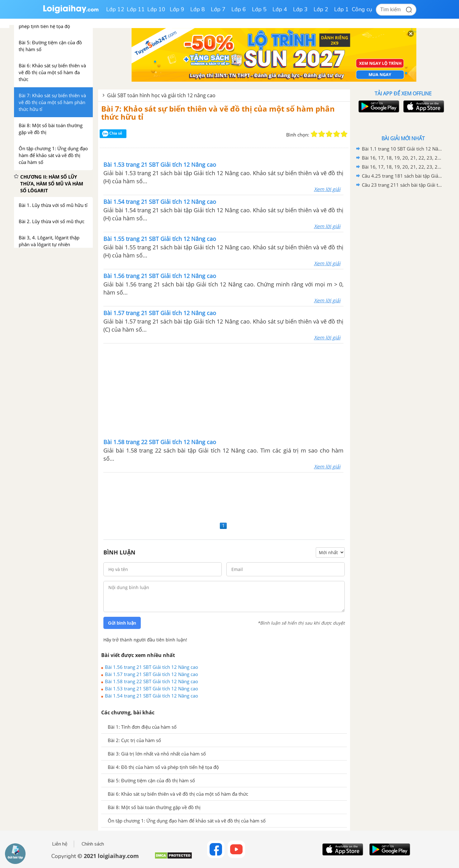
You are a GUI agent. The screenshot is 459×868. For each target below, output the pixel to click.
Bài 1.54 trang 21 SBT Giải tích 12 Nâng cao (151, 696)
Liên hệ (60, 844)
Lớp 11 (136, 9)
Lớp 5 (259, 9)
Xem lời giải (327, 189)
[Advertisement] (224, 390)
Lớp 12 (115, 9)
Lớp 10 (156, 9)
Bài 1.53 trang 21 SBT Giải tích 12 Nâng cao (151, 688)
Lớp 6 (239, 9)
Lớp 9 (177, 9)
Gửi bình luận (122, 623)
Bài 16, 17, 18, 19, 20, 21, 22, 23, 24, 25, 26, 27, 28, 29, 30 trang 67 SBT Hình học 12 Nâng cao (402, 167)
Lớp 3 (300, 9)
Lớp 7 (218, 9)
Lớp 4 (280, 9)
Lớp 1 (341, 9)
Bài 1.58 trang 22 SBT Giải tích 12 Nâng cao (151, 681)
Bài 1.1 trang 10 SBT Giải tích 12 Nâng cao (402, 149)
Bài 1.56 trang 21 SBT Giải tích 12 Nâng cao (151, 667)
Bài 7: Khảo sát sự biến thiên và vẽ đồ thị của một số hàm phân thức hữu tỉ (218, 113)
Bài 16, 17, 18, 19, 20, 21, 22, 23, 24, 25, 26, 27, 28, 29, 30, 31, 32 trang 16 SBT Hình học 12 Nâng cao (402, 158)
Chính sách (93, 844)
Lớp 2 (321, 9)
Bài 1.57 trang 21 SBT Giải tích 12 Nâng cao (151, 674)
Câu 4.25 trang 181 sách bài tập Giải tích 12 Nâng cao (402, 176)
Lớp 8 (198, 9)
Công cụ (362, 9)
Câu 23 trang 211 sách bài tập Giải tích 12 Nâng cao (402, 185)
